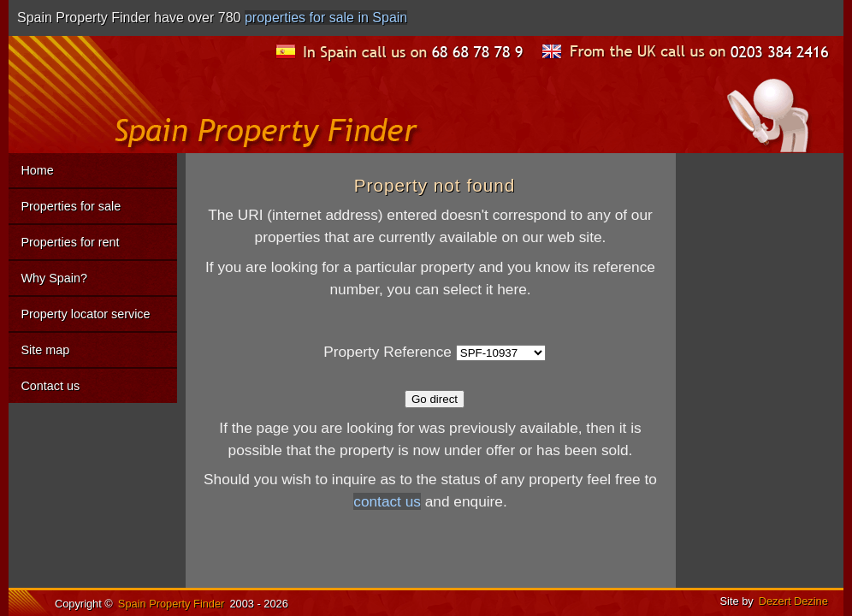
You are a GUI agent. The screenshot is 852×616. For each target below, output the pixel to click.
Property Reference (388, 352)
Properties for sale (71, 206)
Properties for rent (70, 242)
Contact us (50, 386)
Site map (45, 350)
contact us (387, 501)
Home (37, 170)
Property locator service (85, 314)
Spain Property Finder (171, 604)
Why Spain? (54, 278)
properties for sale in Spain (326, 18)
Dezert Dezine (793, 601)
